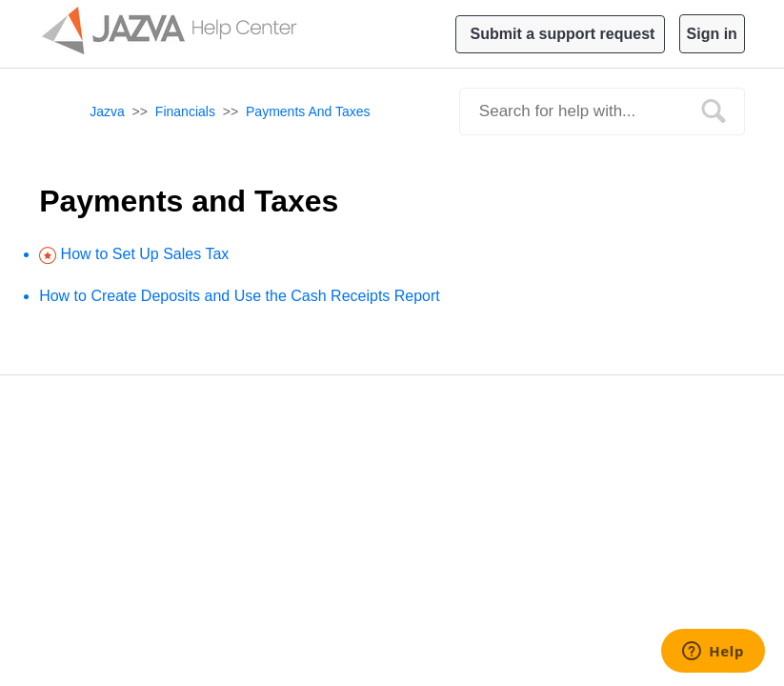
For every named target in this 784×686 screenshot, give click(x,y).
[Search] (602, 111)
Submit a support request (563, 34)
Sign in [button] (712, 34)
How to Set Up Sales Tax (145, 254)
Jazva (107, 111)
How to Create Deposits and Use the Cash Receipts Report (240, 296)
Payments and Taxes (308, 111)
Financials (185, 111)
